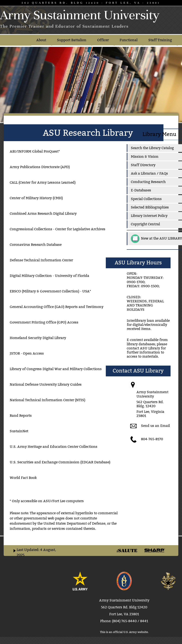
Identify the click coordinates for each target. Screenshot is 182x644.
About (41, 40)
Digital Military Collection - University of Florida (49, 276)
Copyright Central (145, 224)
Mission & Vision (145, 157)
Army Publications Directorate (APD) (40, 167)
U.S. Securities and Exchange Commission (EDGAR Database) (60, 462)
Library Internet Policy (149, 216)
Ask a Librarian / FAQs (149, 173)
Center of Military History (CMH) (36, 198)
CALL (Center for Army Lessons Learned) (43, 182)
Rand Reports (21, 416)
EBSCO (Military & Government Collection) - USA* (50, 291)
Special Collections (146, 199)
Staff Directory (143, 165)
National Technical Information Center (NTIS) (47, 400)
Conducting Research (148, 182)
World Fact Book (23, 478)
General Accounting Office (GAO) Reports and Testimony (57, 307)
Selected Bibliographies (150, 207)
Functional (129, 40)
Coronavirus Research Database (36, 245)
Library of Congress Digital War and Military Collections (56, 369)
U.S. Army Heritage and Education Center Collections (54, 447)
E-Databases (141, 190)
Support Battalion (72, 40)
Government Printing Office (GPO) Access (44, 322)
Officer (103, 40)
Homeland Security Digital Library (38, 338)
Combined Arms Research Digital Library (43, 214)
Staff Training (160, 40)
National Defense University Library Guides (46, 384)
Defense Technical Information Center (41, 260)
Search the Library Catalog (152, 148)
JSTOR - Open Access (27, 353)
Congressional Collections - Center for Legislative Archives (58, 229)
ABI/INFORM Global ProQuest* (35, 151)
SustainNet (19, 431)
